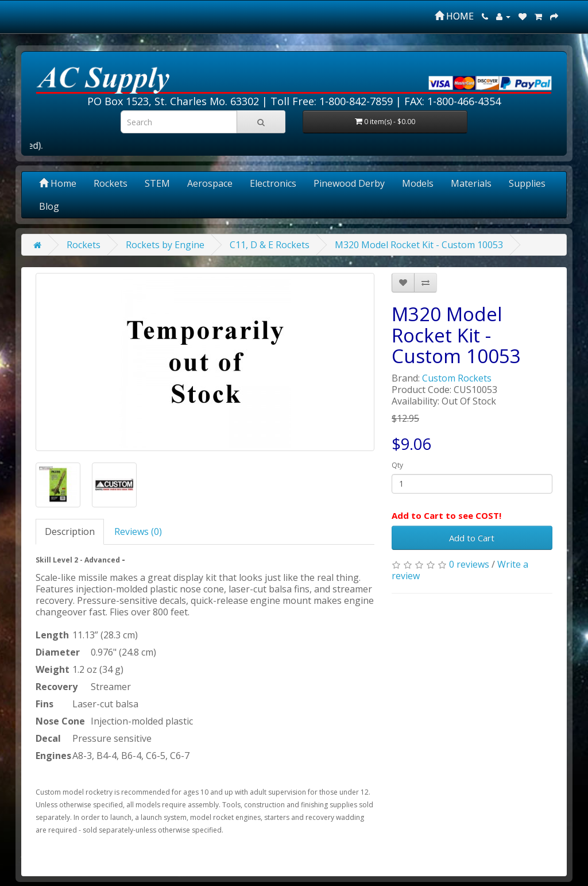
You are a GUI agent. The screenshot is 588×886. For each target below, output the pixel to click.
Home (58, 183)
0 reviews (469, 564)
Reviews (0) (138, 531)
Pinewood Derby (349, 183)
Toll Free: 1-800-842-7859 (332, 101)
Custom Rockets (457, 378)
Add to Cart (472, 538)
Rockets (111, 183)
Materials (471, 183)
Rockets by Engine (165, 245)
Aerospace (210, 183)
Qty (397, 465)
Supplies (527, 183)
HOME (454, 16)
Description (70, 531)
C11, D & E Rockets (270, 245)
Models (418, 183)
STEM (157, 183)
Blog (49, 206)
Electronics (273, 183)
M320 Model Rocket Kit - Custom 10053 (419, 245)
